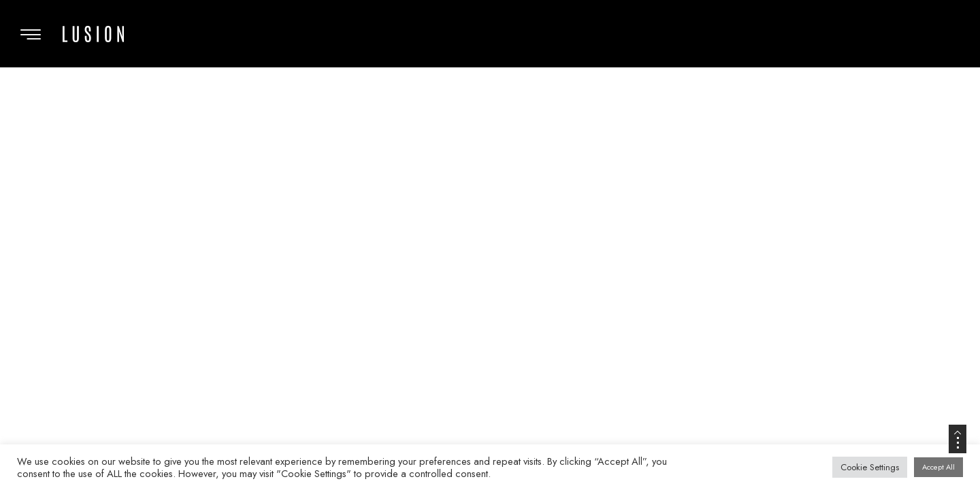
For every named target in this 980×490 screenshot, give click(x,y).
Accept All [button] (938, 467)
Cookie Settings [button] (870, 467)
